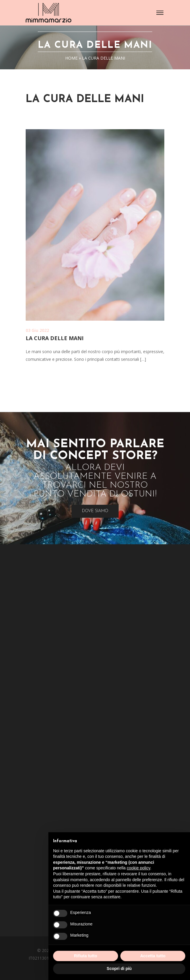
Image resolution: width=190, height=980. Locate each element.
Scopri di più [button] (119, 968)
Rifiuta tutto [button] (86, 956)
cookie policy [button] (139, 868)
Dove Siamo (95, 511)
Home (71, 58)
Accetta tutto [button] (153, 956)
